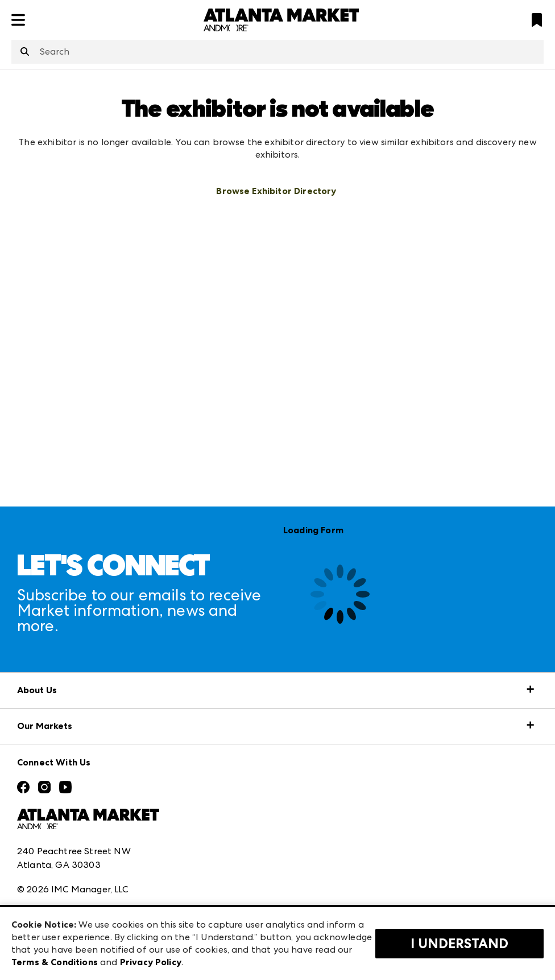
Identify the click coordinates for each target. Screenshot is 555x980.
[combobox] (277, 52)
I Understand (459, 944)
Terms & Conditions (55, 962)
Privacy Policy (151, 962)
